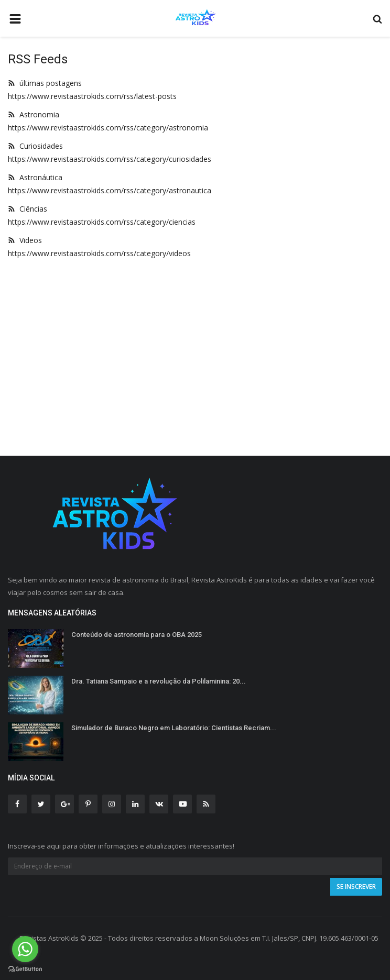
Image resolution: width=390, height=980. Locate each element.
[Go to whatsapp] (25, 949)
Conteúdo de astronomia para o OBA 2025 (137, 635)
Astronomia (34, 114)
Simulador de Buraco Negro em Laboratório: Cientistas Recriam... (174, 728)
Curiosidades (35, 146)
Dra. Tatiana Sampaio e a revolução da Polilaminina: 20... (159, 681)
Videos (25, 240)
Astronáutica (35, 177)
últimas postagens (45, 83)
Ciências (28, 209)
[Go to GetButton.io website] (25, 969)
